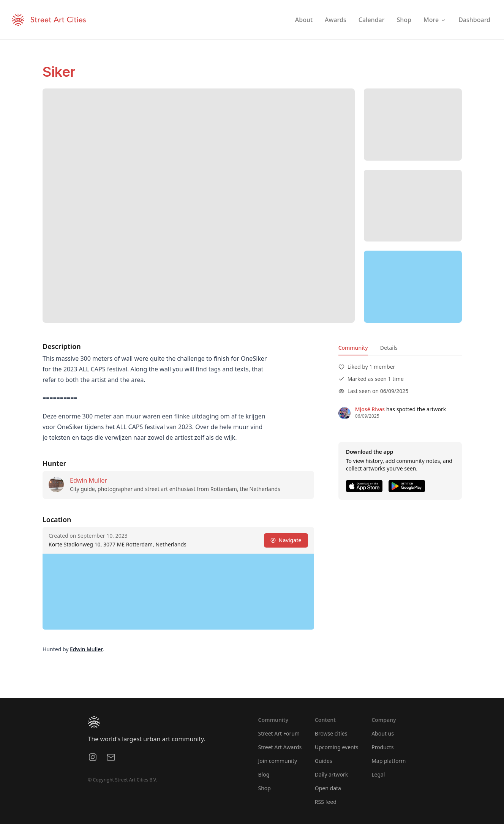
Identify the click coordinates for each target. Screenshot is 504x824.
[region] (413, 287)
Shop (265, 788)
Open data (328, 788)
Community (353, 348)
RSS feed (326, 802)
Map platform (389, 761)
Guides (324, 761)
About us (383, 733)
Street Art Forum (279, 733)
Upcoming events (337, 747)
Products (382, 747)
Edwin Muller (88, 480)
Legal (378, 774)
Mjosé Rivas (370, 409)
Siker (59, 72)
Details (389, 348)
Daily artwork (332, 774)
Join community (278, 761)
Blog (264, 774)
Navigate (286, 540)
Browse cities (331, 733)
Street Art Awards (280, 747)
